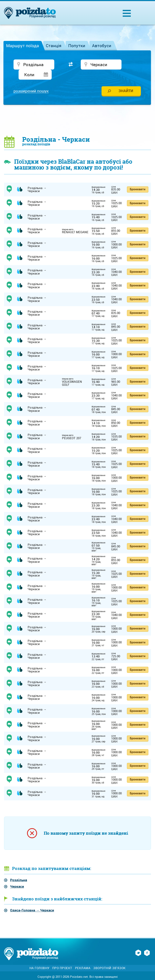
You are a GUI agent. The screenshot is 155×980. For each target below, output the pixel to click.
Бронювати (138, 180)
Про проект (62, 959)
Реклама (83, 959)
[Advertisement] (77, 111)
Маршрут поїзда (23, 46)
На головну (39, 959)
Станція (54, 46)
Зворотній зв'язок (109, 959)
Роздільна (19, 871)
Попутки (77, 46)
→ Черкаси (32, 901)
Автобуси (102, 46)
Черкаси (17, 877)
